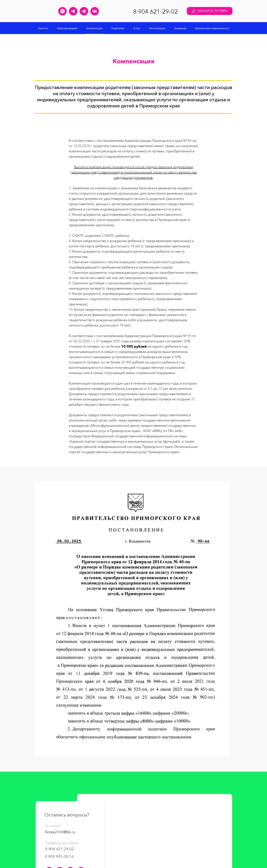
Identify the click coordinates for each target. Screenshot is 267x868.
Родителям (118, 28)
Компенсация (94, 28)
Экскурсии (180, 28)
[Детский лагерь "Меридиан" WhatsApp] (62, 11)
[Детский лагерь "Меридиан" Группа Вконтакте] (95, 11)
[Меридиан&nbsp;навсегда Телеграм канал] (84, 11)
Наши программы (67, 28)
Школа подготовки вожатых (212, 28)
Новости (43, 28)
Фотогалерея (157, 28)
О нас (137, 28)
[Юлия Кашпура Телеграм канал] (73, 11)
